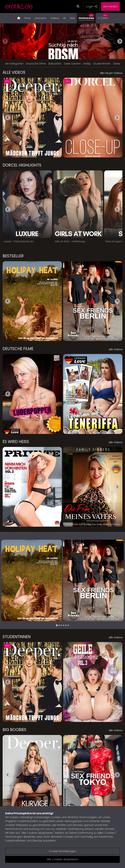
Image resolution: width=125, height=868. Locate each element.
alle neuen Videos (111, 73)
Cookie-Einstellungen (62, 851)
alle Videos (115, 349)
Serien (117, 64)
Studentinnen (102, 64)
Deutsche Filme (36, 64)
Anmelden (110, 6)
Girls (72, 18)
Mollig (87, 64)
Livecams (40, 18)
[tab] (57, 625)
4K (64, 18)
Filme (27, 18)
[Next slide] (120, 41)
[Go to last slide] (8, 118)
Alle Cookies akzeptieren (62, 859)
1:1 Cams (103, 16)
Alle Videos (14, 72)
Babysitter (55, 64)
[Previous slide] (5, 41)
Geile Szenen (72, 64)
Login (91, 6)
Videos (55, 18)
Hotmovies (86, 16)
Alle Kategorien (14, 64)
